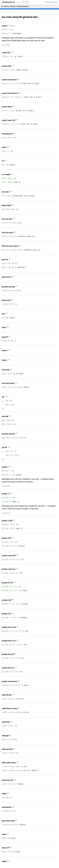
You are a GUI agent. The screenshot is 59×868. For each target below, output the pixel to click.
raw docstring (6, 45)
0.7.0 (18, 2)
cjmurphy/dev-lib (8, 2)
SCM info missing (51, 2)
